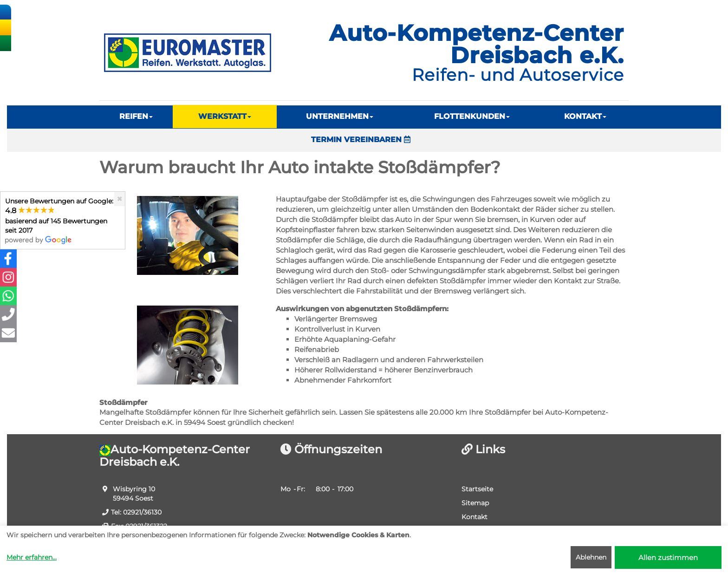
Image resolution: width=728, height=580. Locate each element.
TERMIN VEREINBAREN (361, 140)
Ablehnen (591, 557)
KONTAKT (585, 116)
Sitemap (475, 503)
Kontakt (474, 517)
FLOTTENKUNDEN (472, 116)
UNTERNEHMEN (340, 116)
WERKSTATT (225, 116)
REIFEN (136, 116)
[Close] (120, 199)
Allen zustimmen (668, 557)
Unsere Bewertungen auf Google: (59, 220)
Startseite (477, 489)
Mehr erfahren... (32, 557)
